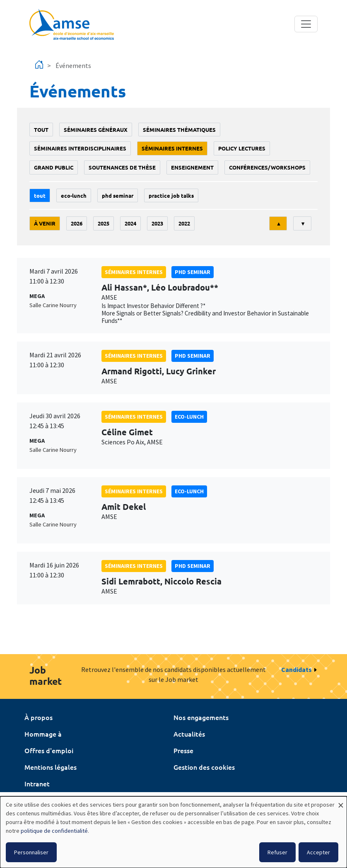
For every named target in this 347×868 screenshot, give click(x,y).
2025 (104, 223)
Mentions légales (51, 767)
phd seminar (118, 195)
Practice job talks (171, 195)
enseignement (192, 167)
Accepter (318, 852)
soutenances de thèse (122, 167)
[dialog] (173, 832)
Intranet (37, 783)
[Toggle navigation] (306, 24)
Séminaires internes (172, 148)
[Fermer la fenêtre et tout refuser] (341, 801)
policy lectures (242, 148)
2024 (130, 223)
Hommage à (43, 734)
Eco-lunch (74, 195)
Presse (183, 750)
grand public (54, 167)
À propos (39, 717)
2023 (157, 223)
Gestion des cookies (204, 767)
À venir (45, 223)
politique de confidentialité (54, 831)
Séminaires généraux (96, 130)
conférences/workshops (267, 167)
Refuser (277, 852)
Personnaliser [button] (31, 852)
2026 (77, 223)
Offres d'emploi (49, 750)
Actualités (189, 734)
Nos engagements (201, 717)
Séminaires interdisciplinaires (80, 148)
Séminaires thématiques (179, 130)
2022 (184, 223)
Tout (41, 130)
